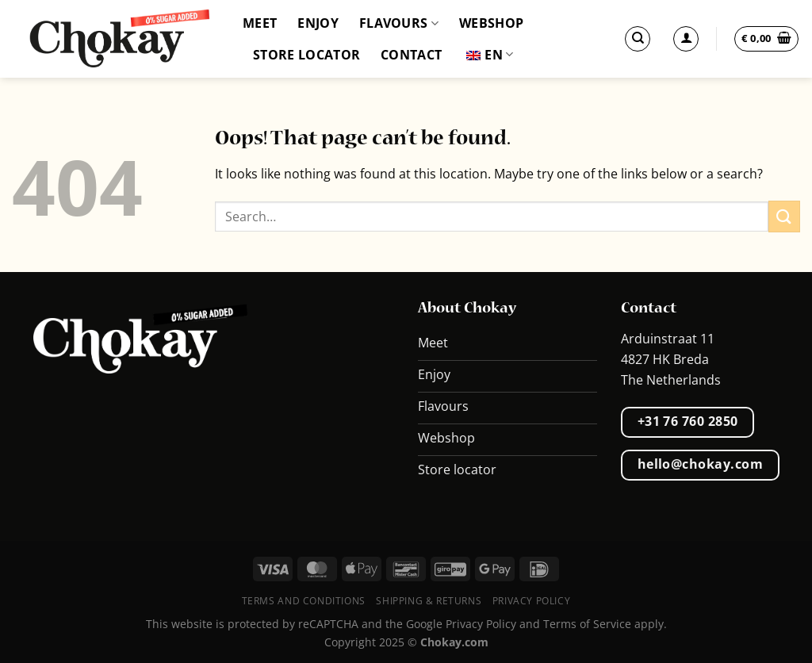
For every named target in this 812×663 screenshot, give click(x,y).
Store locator (306, 55)
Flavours (399, 23)
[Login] (686, 39)
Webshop (491, 23)
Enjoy (318, 23)
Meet (260, 23)
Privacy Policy (532, 601)
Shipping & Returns (429, 601)
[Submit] (784, 216)
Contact (411, 55)
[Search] (638, 39)
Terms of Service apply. (605, 624)
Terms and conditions (304, 601)
